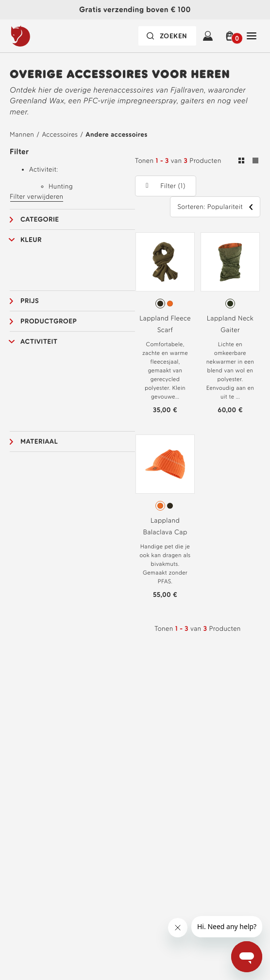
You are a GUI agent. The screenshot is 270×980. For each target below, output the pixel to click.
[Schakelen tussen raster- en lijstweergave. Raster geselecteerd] (248, 162)
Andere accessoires (116, 135)
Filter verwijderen (37, 197)
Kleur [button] (31, 240)
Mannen (22, 135)
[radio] (160, 304)
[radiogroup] (165, 304)
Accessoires (60, 135)
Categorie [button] (40, 219)
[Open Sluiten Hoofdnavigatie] (252, 36)
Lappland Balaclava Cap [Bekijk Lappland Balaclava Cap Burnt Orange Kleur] (165, 526)
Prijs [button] (30, 301)
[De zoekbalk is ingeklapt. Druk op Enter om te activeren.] (167, 36)
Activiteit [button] (39, 342)
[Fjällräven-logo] (40, 36)
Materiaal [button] (39, 442)
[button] (230, 36)
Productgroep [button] (49, 321)
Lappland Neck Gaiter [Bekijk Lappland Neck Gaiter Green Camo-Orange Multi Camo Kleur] (230, 324)
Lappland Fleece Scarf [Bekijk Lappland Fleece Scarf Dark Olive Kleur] (165, 324)
